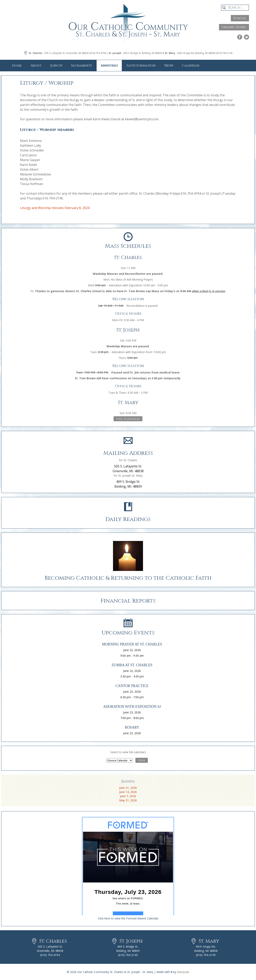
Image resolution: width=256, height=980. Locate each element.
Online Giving (234, 27)
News (169, 66)
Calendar (191, 66)
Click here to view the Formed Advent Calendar (128, 918)
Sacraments (81, 66)
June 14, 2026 (128, 792)
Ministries (109, 66)
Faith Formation (141, 66)
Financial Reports (128, 601)
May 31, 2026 (128, 800)
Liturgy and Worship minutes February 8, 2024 (55, 208)
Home (17, 66)
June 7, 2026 (128, 796)
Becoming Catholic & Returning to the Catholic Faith (128, 578)
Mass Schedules (128, 246)
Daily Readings (128, 519)
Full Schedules (128, 419)
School (240, 18)
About (36, 66)
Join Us (56, 66)
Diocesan (183, 972)
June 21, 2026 (128, 788)
